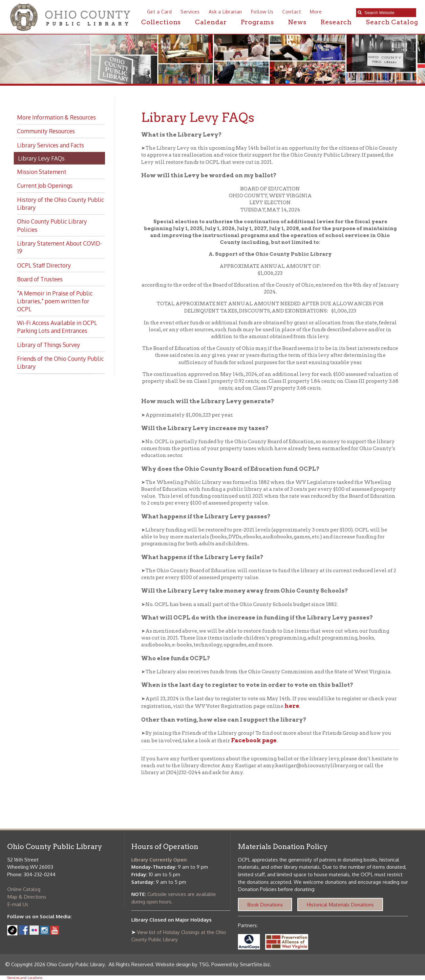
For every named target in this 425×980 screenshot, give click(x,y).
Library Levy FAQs (41, 158)
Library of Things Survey (49, 345)
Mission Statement (42, 172)
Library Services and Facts (51, 145)
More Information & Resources (56, 117)
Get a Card (159, 12)
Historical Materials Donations (340, 904)
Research (336, 22)
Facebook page (254, 740)
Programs (257, 22)
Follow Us (262, 12)
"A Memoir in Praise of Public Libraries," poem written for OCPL (55, 301)
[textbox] (388, 13)
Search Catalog (392, 22)
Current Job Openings (45, 185)
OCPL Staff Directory (44, 265)
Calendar (211, 22)
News (297, 22)
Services (190, 12)
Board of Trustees (40, 279)
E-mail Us (18, 904)
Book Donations (265, 904)
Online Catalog (24, 889)
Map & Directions (27, 897)
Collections (161, 22)
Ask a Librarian (225, 12)
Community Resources (46, 131)
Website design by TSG (182, 964)
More (316, 12)
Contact (292, 12)
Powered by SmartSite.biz (241, 964)
